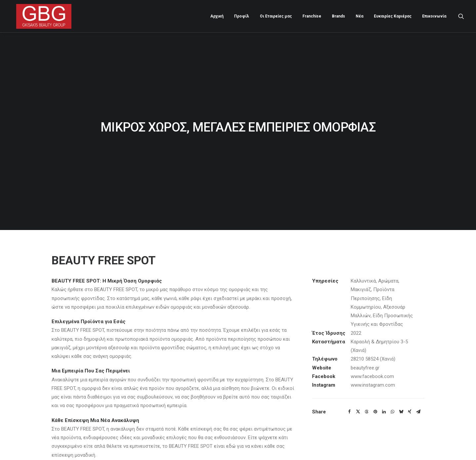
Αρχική (217, 15)
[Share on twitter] (358, 394)
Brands (338, 15)
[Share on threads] (367, 394)
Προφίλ (242, 15)
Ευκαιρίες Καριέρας (393, 15)
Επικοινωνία (434, 15)
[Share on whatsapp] (392, 394)
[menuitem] (217, 15)
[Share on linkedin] (384, 394)
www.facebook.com (372, 358)
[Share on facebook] (349, 394)
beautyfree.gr (365, 349)
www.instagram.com (373, 367)
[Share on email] (418, 394)
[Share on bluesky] (401, 394)
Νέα (359, 15)
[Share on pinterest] (375, 394)
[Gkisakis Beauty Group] (40, 15)
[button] (461, 15)
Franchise (312, 15)
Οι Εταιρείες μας (276, 15)
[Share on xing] (410, 394)
